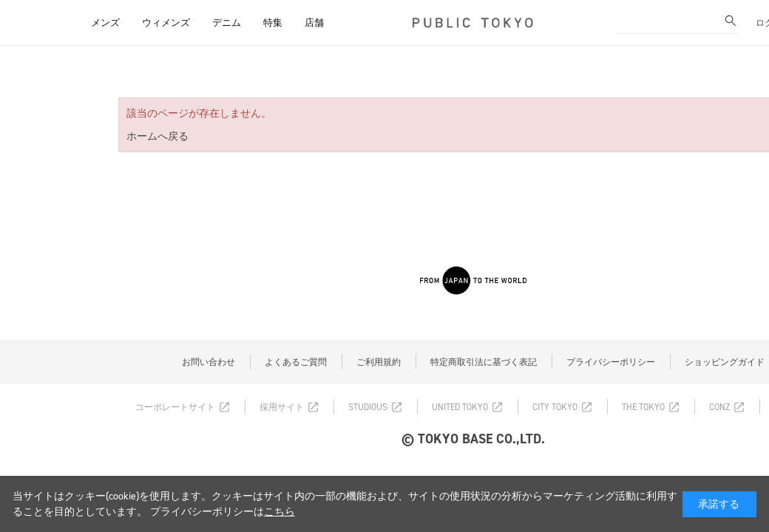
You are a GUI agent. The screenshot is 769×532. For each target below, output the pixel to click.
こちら (280, 512)
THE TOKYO (643, 407)
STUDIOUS (368, 407)
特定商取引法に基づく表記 (484, 362)
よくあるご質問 (296, 362)
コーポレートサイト (175, 407)
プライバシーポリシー (611, 362)
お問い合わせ (209, 362)
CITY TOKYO (555, 407)
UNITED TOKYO (460, 407)
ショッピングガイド (725, 362)
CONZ (719, 407)
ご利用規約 (379, 362)
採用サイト (282, 407)
